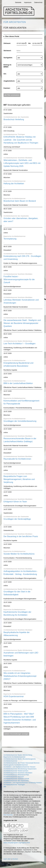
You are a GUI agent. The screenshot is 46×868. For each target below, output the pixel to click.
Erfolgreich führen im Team (15, 502)
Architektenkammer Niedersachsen (16, 771)
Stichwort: (7, 51)
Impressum (28, 2)
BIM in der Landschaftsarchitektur (18, 383)
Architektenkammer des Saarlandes (16, 781)
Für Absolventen (15, 28)
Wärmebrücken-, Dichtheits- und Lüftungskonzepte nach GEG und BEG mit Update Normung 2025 (22, 163)
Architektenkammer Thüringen (14, 785)
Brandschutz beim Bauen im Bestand (20, 201)
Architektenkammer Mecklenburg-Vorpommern (20, 769)
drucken (15, 859)
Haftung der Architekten (14, 184)
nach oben (7, 859)
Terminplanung (10, 239)
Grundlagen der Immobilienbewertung (20, 421)
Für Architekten (15, 22)
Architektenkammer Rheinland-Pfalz (16, 775)
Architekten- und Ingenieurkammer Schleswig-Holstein (23, 783)
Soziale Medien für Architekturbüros (19, 554)
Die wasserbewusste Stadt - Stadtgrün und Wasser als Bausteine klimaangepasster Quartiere (22, 323)
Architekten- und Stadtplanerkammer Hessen (19, 767)
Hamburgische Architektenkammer (16, 765)
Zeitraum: (7, 43)
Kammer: (7, 88)
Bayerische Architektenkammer (15, 757)
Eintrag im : (7, 66)
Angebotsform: (9, 81)
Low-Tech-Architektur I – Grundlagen (20, 344)
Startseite (18, 2)
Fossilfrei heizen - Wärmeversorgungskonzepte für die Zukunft (19, 279)
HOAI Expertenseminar (14, 696)
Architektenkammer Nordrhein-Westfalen (18, 773)
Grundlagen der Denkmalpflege (17, 519)
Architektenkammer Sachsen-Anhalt (16, 779)
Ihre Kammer (8, 815)
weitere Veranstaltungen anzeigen (16, 734)
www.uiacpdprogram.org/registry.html (17, 843)
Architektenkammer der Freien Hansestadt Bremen (22, 763)
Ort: (5, 74)
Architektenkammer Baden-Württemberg (18, 755)
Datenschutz (38, 2)
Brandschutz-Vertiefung (14, 119)
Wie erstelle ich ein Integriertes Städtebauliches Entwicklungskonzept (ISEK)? (20, 676)
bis (30, 43)
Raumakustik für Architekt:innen (17, 459)
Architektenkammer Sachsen (14, 777)
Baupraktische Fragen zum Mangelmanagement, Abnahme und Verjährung (19, 479)
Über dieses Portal (12, 36)
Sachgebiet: (8, 58)
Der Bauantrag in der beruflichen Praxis (21, 536)
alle (5, 787)
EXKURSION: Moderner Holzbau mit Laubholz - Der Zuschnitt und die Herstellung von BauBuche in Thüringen (21, 140)
